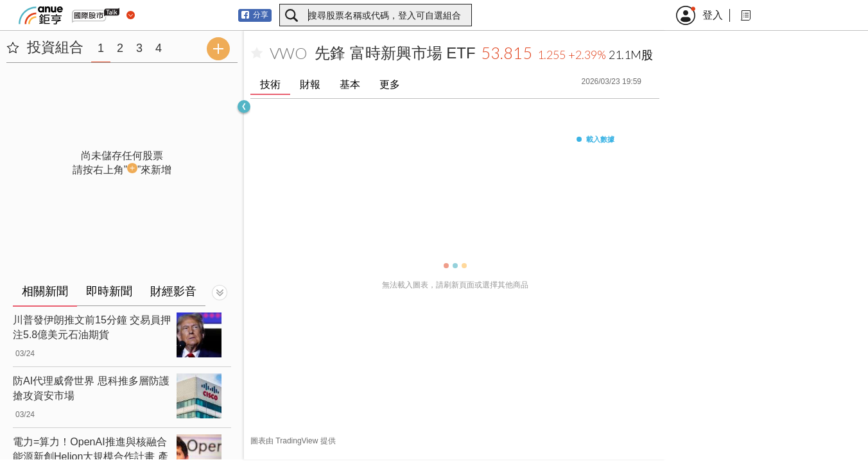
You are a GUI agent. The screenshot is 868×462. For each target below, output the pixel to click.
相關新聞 (45, 291)
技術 (270, 84)
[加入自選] (257, 53)
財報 (310, 84)
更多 (390, 84)
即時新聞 (109, 291)
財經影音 (173, 291)
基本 (350, 84)
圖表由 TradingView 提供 (293, 441)
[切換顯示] (220, 293)
